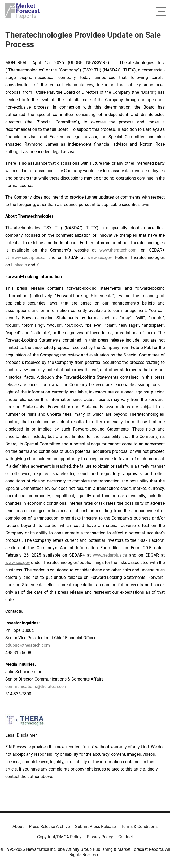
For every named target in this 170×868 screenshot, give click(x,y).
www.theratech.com (118, 250)
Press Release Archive (49, 827)
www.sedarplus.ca (29, 258)
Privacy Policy (100, 837)
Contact (126, 837)
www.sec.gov (99, 258)
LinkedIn (19, 265)
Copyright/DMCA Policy (59, 837)
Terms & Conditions (139, 827)
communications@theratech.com (36, 686)
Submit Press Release (95, 827)
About (18, 827)
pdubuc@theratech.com (28, 645)
